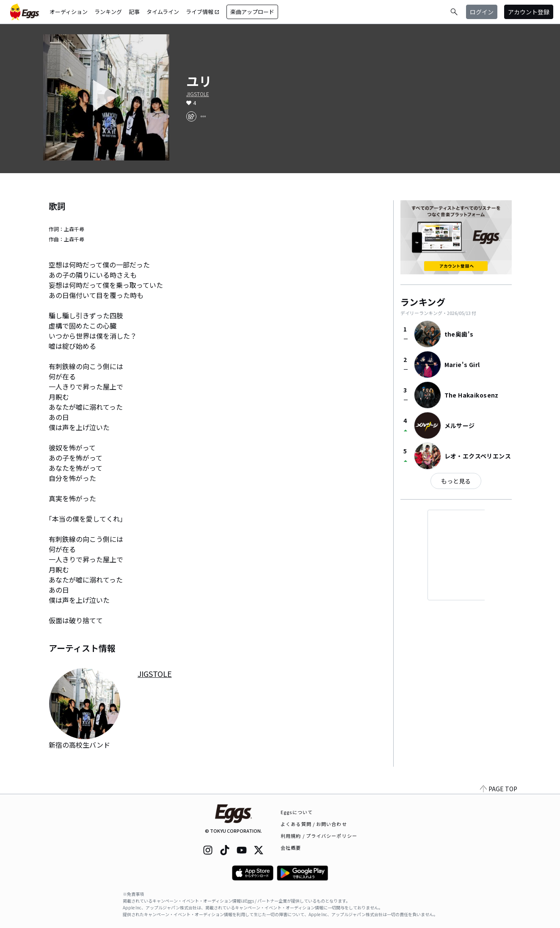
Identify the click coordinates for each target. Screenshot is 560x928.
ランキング (108, 12)
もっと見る (456, 481)
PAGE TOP (499, 789)
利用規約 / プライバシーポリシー (319, 836)
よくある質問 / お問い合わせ (314, 824)
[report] (203, 116)
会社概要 (291, 848)
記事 (134, 12)
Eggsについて (297, 812)
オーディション (69, 12)
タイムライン (163, 12)
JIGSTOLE (198, 94)
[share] (191, 116)
